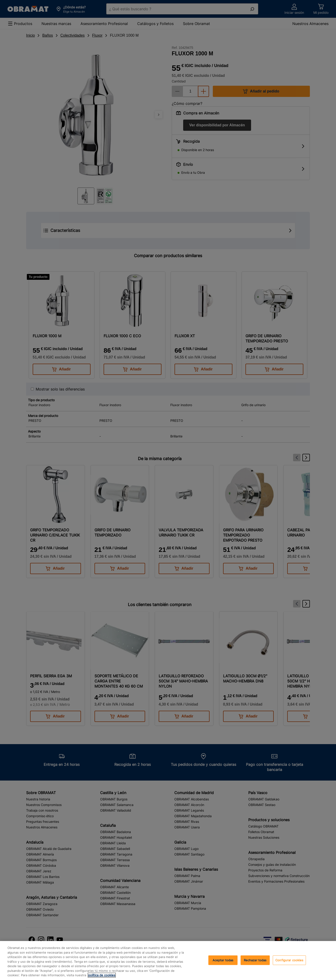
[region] (168, 960)
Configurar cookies (289, 960)
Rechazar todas (255, 960)
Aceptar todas (223, 960)
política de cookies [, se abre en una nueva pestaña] (102, 975)
